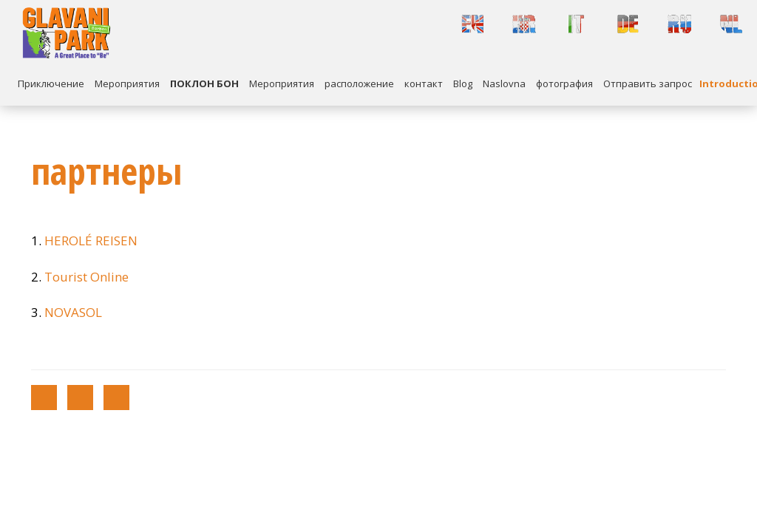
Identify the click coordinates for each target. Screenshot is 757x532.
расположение (359, 83)
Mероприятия (127, 83)
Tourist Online (86, 277)
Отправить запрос (648, 83)
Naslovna (504, 83)
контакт (424, 83)
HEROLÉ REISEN (91, 241)
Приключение (51, 83)
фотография (564, 83)
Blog (463, 83)
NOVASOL (73, 312)
